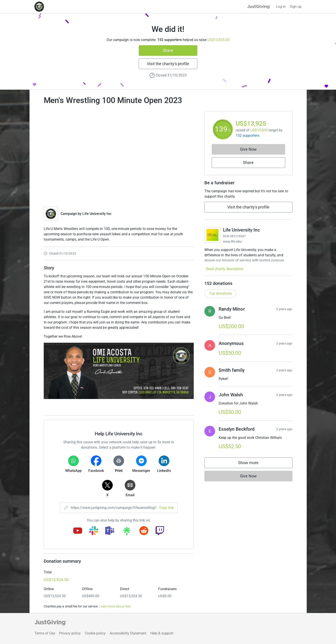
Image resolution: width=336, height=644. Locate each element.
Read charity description (225, 269)
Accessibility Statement (128, 633)
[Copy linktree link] (127, 532)
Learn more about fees (115, 606)
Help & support (162, 633)
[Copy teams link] (110, 531)
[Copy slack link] (94, 531)
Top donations (220, 293)
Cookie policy (95, 633)
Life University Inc (97, 214)
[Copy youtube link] (78, 531)
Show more (253, 464)
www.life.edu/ (233, 241)
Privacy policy (70, 633)
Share (168, 50)
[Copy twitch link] (160, 531)
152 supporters (248, 135)
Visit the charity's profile (168, 64)
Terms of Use (45, 633)
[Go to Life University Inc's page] (212, 235)
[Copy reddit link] (144, 531)
